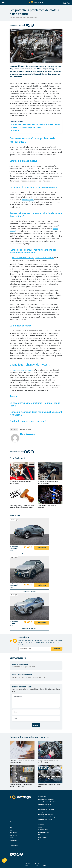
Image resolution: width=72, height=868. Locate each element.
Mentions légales (42, 837)
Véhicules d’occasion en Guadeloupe (47, 802)
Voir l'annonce (42, 548)
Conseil (35, 18)
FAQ (39, 835)
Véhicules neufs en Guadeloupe (46, 799)
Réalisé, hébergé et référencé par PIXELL (36, 866)
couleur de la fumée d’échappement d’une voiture (33, 258)
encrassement (28, 200)
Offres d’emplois (14, 845)
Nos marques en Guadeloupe (45, 804)
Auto (11, 828)
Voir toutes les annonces (29, 554)
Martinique (14, 595)
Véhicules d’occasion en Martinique (47, 817)
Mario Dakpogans (28, 434)
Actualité (12, 825)
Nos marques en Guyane (44, 812)
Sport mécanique (14, 833)
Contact (40, 827)
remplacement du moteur (23, 370)
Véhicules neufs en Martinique (45, 815)
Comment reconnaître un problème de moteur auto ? (37, 124)
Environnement (13, 840)
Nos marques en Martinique (45, 820)
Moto (11, 830)
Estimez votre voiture (43, 832)
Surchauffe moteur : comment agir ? (28, 421)
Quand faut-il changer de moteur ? (29, 127)
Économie (12, 843)
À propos (14, 429)
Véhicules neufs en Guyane (45, 807)
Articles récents (25, 429)
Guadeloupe (14, 520)
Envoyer (36, 725)
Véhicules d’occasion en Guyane (46, 809)
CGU (39, 840)
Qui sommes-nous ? (43, 830)
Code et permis (14, 835)
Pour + (16, 131)
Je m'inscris (57, 649)
